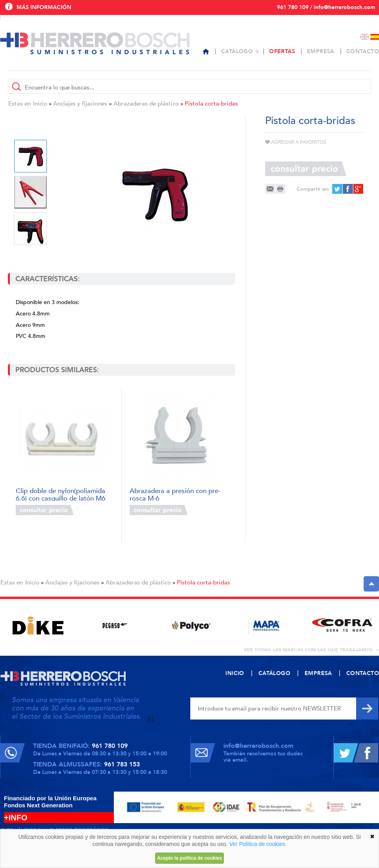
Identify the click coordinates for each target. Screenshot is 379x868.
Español (375, 37)
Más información (44, 7)
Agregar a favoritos (296, 142)
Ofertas (282, 51)
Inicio (40, 104)
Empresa (321, 51)
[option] (154, 194)
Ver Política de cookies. (258, 844)
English (364, 37)
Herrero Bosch (95, 43)
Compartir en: (313, 189)
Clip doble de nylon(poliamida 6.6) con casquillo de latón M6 (60, 494)
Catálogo (237, 51)
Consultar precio (45, 510)
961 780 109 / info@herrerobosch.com (326, 7)
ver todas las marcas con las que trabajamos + (311, 650)
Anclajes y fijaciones (80, 104)
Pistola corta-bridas (211, 104)
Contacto (363, 51)
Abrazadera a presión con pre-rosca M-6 (175, 494)
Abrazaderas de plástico (146, 104)
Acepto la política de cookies (190, 858)
